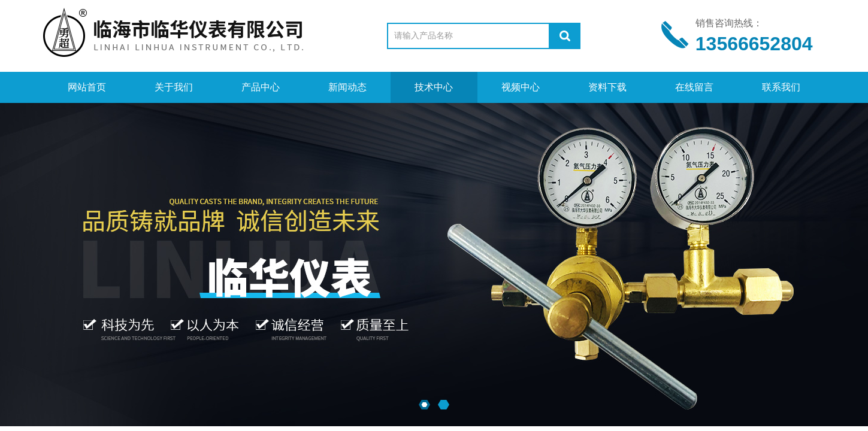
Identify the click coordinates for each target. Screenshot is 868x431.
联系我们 (781, 87)
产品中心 (261, 87)
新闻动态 (347, 87)
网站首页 (87, 87)
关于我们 (174, 87)
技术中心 (434, 87)
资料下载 (607, 87)
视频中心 (521, 87)
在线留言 (694, 87)
